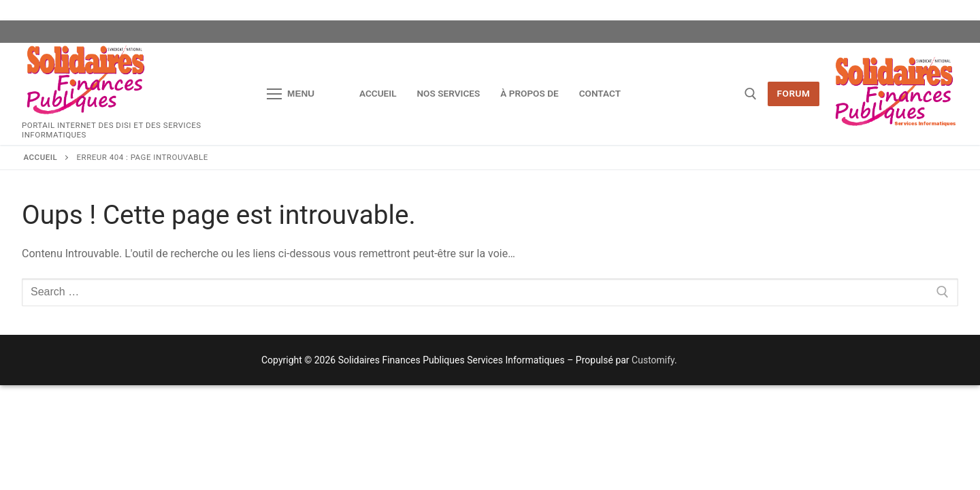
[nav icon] (291, 94)
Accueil (41, 157)
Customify (653, 360)
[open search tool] (751, 94)
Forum (794, 93)
